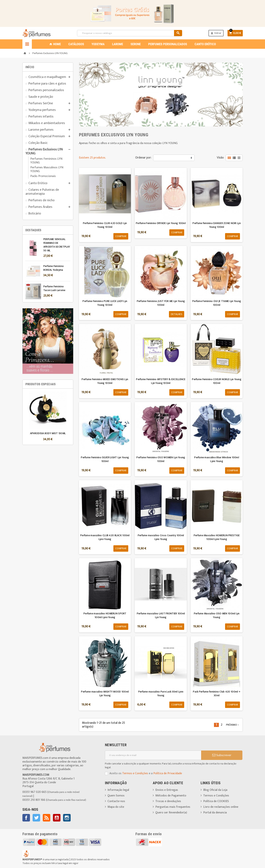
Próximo (233, 725)
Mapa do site (116, 807)
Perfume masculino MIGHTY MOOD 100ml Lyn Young (105, 694)
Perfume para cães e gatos (47, 84)
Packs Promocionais (43, 176)
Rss (47, 818)
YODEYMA (98, 44)
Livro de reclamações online (221, 807)
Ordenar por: (143, 158)
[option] (48, 417)
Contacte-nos (116, 801)
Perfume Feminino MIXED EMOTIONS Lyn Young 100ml (105, 381)
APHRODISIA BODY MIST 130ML (48, 433)
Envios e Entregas (167, 790)
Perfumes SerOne (41, 103)
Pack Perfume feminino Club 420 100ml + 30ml (217, 694)
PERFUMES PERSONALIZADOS (168, 44)
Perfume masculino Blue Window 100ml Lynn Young (217, 459)
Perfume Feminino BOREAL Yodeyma (53, 268)
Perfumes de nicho (42, 200)
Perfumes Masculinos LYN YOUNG (47, 169)
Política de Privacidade (168, 773)
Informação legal (118, 790)
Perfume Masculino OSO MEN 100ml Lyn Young (217, 615)
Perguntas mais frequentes (173, 807)
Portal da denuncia (215, 813)
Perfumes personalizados (46, 90)
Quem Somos (116, 796)
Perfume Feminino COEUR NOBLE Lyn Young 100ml (217, 381)
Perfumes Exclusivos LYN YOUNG (44, 151)
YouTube (57, 818)
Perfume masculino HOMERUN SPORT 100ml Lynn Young (105, 615)
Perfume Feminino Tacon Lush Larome (54, 288)
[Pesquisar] (130, 33)
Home (55, 44)
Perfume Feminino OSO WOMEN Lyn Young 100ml (161, 459)
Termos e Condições (135, 773)
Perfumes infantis (41, 116)
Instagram (67, 818)
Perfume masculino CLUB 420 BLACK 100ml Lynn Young (105, 537)
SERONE (136, 44)
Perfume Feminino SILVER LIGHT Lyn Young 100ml (105, 459)
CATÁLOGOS (76, 44)
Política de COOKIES (216, 801)
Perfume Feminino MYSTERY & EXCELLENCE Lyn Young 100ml (161, 381)
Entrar (216, 33)
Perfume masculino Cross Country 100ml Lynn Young (161, 537)
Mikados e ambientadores (47, 123)
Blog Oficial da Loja (215, 790)
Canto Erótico (38, 183)
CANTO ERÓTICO (205, 44)
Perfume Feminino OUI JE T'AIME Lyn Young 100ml (217, 303)
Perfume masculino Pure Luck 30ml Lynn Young (161, 694)
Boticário (35, 213)
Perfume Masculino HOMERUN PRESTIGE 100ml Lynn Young (217, 537)
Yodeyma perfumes (42, 110)
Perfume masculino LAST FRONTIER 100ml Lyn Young (161, 615)
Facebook (26, 818)
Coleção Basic (38, 143)
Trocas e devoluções (168, 801)
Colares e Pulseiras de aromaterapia (42, 192)
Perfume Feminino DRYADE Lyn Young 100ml (161, 223)
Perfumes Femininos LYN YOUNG (46, 161)
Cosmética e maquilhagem (47, 77)
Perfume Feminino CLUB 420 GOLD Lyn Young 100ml (105, 225)
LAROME (118, 44)
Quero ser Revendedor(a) (171, 813)
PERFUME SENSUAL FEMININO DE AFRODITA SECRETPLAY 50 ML (57, 245)
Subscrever (222, 755)
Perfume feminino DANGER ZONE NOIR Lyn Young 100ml (217, 225)
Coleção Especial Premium (47, 136)
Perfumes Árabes (40, 207)
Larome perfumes (41, 130)
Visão (220, 158)
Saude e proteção (41, 97)
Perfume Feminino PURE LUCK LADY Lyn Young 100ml (105, 303)
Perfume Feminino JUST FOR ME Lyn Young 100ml (161, 303)
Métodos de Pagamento (171, 796)
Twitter (36, 818)
